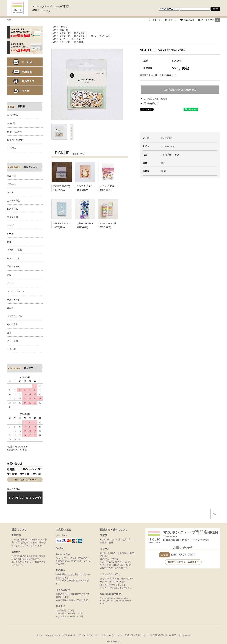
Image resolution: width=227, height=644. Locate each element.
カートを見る (211, 20)
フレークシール (77, 39)
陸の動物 (79, 42)
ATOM (188, 635)
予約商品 (25, 72)
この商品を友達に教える (155, 99)
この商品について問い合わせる (180, 90)
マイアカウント (53, 635)
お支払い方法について (112, 635)
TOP (9, 20)
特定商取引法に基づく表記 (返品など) (158, 75)
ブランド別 (65, 33)
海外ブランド (81, 33)
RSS (181, 635)
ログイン (157, 20)
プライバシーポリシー (88, 635)
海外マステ (25, 81)
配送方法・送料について (137, 635)
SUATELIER (106, 36)
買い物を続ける (151, 103)
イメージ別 (65, 42)
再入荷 (25, 91)
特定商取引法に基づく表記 (163, 635)
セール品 (25, 62)
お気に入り (187, 20)
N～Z (94, 36)
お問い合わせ (69, 635)
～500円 (63, 27)
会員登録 (172, 20)
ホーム (40, 635)
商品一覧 (64, 30)
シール (63, 39)
